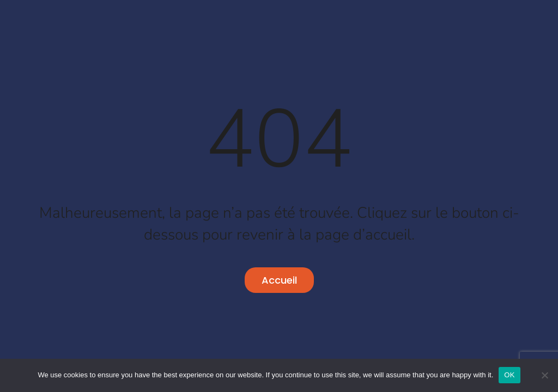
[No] (544, 375)
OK (509, 375)
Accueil (279, 280)
